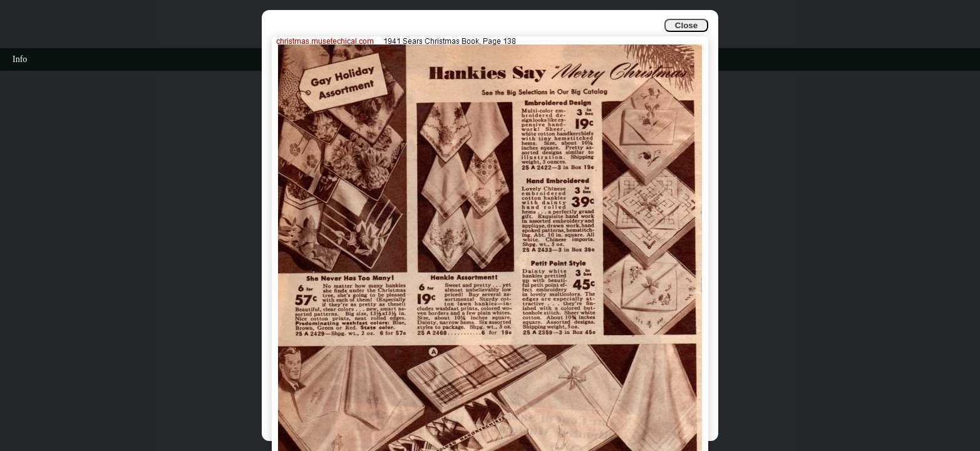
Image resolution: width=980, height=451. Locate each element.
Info (20, 59)
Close (686, 25)
